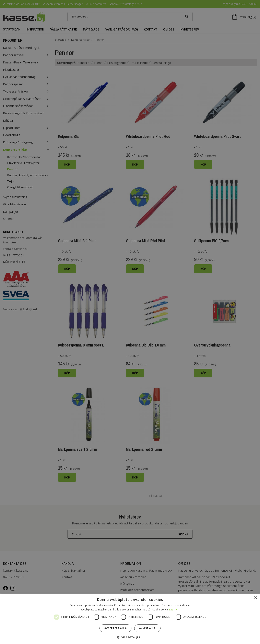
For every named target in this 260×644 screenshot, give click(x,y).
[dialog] (130, 322)
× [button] (255, 598)
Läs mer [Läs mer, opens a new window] (174, 610)
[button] (130, 637)
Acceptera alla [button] (115, 628)
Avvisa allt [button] (147, 628)
